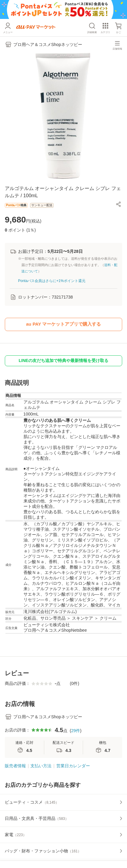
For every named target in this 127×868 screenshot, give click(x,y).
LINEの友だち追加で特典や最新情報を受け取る (63, 360)
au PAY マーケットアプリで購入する (64, 324)
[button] (119, 204)
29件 (76, 731)
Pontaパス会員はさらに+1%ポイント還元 (52, 281)
